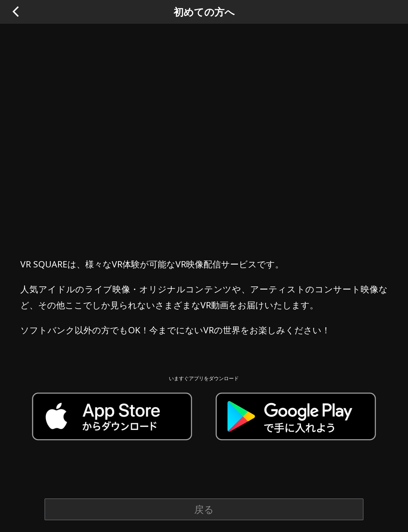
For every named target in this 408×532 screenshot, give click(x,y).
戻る (204, 509)
